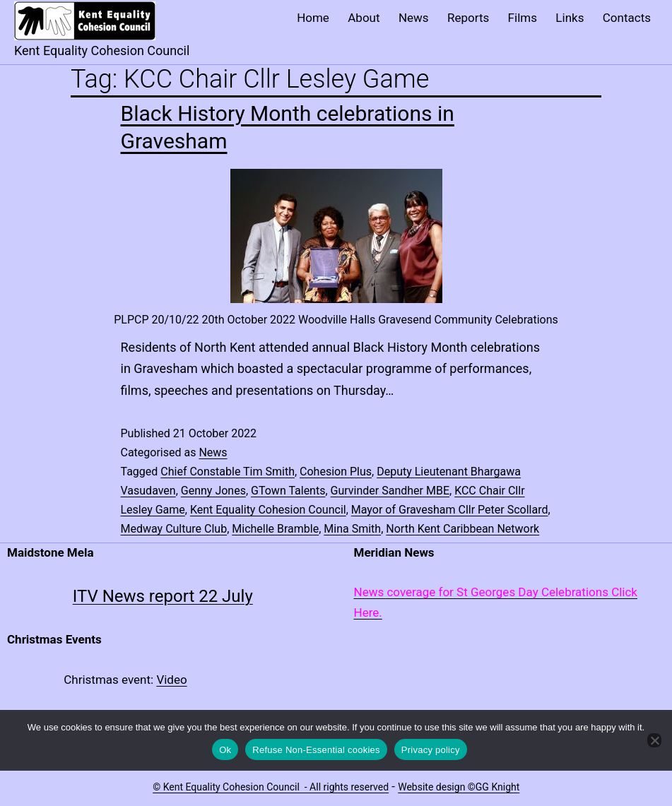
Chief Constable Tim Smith (228, 472)
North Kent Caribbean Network (462, 529)
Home (313, 18)
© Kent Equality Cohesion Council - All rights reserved (271, 787)
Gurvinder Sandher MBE (390, 491)
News (414, 18)
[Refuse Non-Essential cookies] (654, 740)
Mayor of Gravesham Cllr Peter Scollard (450, 510)
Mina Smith (352, 529)
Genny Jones (213, 491)
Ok (225, 750)
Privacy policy (431, 750)
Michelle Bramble (275, 529)
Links (570, 18)
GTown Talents (288, 491)
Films (523, 18)
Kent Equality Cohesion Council (268, 510)
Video (171, 680)
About (364, 18)
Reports (468, 18)
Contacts (627, 18)
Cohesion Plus (336, 472)
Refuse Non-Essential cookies (316, 750)
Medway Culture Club (174, 529)
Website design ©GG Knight (459, 787)
